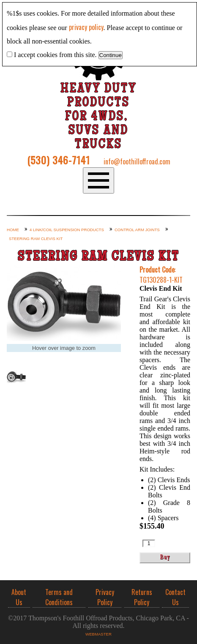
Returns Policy (142, 597)
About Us (19, 597)
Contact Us (175, 597)
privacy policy (86, 27)
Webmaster (98, 634)
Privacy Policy (105, 597)
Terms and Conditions (59, 597)
